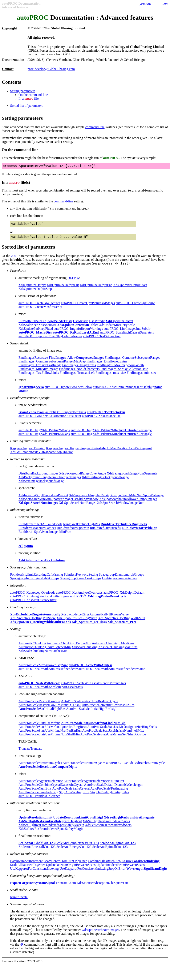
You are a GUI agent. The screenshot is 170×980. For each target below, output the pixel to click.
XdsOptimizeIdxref (120, 325)
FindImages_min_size (141, 376)
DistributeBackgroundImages (38, 477)
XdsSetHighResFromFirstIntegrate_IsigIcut (50, 825)
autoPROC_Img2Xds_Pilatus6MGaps (44, 438)
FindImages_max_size (111, 376)
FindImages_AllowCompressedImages (76, 361)
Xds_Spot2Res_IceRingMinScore (33, 622)
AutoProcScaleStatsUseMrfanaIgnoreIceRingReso (52, 730)
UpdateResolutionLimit (35, 821)
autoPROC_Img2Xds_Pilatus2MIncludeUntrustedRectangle (111, 434)
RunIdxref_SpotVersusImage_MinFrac (45, 535)
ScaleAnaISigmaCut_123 (118, 847)
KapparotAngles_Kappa (62, 452)
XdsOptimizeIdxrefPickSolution (42, 564)
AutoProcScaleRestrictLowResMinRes (108, 709)
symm (29, 550)
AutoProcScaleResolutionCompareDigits (48, 770)
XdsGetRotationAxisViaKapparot (129, 452)
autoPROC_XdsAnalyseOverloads (79, 596)
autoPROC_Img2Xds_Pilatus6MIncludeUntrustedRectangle (111, 438)
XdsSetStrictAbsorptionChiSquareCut (102, 887)
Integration (18, 589)
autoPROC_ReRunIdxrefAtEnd (76, 336)
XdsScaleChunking (85, 651)
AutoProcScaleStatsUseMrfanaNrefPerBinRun (50, 734)
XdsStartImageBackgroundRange (41, 485)
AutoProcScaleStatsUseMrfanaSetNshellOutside (113, 738)
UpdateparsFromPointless (119, 582)
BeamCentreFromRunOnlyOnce (65, 865)
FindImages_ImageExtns (79, 369)
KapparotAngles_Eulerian (28, 452)
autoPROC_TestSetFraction (102, 340)
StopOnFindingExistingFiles (110, 796)
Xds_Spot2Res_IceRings (89, 626)
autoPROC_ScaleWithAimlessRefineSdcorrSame (112, 673)
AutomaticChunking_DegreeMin (69, 647)
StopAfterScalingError (74, 796)
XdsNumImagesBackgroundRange (105, 481)
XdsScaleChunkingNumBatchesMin (43, 655)
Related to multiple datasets (29, 858)
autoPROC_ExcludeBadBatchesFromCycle (135, 767)
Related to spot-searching (27, 463)
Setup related (19, 347)
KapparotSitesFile (93, 452)
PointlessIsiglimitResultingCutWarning (37, 578)
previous (145, 3)
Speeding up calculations (27, 908)
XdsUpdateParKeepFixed (36, 332)
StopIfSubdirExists (59, 325)
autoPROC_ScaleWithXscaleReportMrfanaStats (94, 687)
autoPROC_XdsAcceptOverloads (33, 596)
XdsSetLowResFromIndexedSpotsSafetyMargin (51, 832)
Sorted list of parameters (27, 106)
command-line (64, 202)
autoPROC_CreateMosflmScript (40, 311)
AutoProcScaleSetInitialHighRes (42, 712)
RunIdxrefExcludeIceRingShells (124, 528)
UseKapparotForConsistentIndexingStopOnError (93, 872)
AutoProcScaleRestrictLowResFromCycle (90, 705)
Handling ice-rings (23, 611)
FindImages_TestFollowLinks (39, 376)
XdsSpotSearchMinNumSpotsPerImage (137, 499)
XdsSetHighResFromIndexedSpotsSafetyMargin (51, 829)
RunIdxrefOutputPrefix (106, 532)
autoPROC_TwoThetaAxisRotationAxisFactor (50, 420)
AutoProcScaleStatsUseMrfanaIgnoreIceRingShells (122, 730)
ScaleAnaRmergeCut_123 (74, 850)
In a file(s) (16, 183)
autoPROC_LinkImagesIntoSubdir (127, 332)
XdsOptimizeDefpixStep (35, 293)
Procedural (18, 274)
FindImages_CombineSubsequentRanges (132, 361)
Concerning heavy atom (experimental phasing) (42, 879)
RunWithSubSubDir (32, 325)
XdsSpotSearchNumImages (38, 506)
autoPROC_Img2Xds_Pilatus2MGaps (44, 434)
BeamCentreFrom (32, 416)
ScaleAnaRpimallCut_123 (110, 850)
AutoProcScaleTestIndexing (109, 792)
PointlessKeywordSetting (81, 578)
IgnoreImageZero (31, 391)
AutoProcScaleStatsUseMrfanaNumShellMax (113, 734)
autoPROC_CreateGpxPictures (39, 307)
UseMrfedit (97, 325)
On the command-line (33, 95)
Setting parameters (23, 91)
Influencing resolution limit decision (35, 807)
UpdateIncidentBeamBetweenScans (120, 869)
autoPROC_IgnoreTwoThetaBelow (68, 391)
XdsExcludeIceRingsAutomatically (35, 618)
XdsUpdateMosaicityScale (117, 329)
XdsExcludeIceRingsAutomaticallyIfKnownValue (95, 618)
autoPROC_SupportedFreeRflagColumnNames (50, 340)
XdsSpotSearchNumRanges (77, 506)
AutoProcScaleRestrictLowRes (39, 705)
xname (23, 394)
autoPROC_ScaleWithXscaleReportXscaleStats (51, 691)
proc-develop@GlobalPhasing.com (51, 69)
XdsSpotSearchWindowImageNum (121, 506)
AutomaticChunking (32, 647)
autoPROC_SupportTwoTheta (66, 416)
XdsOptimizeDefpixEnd (96, 289)
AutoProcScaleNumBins (35, 792)
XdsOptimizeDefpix (32, 289)
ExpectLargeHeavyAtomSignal (32, 887)
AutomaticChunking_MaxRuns (113, 647)
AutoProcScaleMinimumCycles (84, 767)
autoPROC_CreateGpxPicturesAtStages (88, 307)
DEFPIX (73, 282)
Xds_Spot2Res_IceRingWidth (77, 622)
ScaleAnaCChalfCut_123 (37, 847)
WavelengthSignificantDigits (147, 872)
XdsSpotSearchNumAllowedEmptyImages (128, 503)
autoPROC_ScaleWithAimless (91, 669)
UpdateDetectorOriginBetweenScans (71, 869)
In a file (29, 98)
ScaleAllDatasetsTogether (28, 869)
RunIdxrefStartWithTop (140, 532)
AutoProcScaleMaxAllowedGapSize (43, 669)
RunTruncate (19, 901)
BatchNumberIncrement (26, 865)
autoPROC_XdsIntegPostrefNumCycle (98, 600)
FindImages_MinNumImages (38, 373)
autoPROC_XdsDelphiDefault (124, 596)
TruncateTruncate (30, 752)
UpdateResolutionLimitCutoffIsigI (78, 821)
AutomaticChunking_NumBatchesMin (45, 651)
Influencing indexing (24, 514)
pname (157, 391)
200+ (14, 259)
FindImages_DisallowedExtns (107, 365)
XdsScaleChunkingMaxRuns (118, 651)
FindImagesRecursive (33, 361)
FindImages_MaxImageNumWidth (120, 369)
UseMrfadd (81, 325)
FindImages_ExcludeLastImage (40, 369)
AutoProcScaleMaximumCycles (40, 767)
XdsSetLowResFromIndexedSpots (108, 829)
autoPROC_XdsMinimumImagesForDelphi (122, 391)
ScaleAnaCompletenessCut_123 (77, 847)
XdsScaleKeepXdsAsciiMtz (37, 329)
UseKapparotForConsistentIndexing (34, 872)
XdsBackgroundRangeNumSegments (132, 477)
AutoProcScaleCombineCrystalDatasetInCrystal (51, 788)
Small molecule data (24, 894)
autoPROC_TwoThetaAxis (106, 416)
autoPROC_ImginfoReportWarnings (78, 332)
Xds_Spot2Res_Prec (122, 626)
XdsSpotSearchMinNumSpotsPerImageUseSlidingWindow (58, 503)
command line (95, 127)
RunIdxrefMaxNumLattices (37, 532)
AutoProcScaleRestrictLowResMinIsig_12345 (50, 709)
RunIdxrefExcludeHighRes (81, 528)
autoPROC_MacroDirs (35, 336)
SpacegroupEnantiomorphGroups (121, 578)
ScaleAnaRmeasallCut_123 (37, 850)
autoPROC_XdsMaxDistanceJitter (33, 604)
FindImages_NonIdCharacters (79, 373)
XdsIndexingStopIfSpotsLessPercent (43, 499)
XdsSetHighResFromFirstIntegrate (129, 821)
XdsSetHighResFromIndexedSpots (106, 825)
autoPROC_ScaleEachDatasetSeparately (127, 336)
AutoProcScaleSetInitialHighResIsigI (91, 712)
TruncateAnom (66, 887)
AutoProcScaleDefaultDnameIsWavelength (113, 788)
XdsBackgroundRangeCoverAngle (82, 477)
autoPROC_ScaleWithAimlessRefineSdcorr (48, 673)
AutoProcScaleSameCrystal (71, 792)
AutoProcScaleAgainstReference (41, 785)
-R (22, 948)
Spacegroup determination (28, 571)
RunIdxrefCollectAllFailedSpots (40, 528)
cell (21, 550)
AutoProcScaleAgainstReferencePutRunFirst (94, 785)
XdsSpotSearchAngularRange (89, 499)
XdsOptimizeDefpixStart (130, 289)
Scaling (15, 633)
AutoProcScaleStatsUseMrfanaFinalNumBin (93, 727)
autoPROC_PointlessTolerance (39, 800)
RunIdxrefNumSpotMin (73, 532)
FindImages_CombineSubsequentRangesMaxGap (52, 365)
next (165, 3)
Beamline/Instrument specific (30, 402)
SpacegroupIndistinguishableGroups (35, 582)
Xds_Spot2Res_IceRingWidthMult (122, 622)
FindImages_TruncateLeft (77, 376)
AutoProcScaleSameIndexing (38, 796)
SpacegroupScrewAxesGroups (81, 582)
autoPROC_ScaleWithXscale (39, 687)
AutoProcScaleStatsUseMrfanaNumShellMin (49, 738)
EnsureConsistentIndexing (140, 865)
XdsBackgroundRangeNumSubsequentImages (50, 481)
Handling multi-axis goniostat (30, 445)
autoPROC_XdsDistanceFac (101, 420)
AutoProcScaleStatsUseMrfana (39, 727)
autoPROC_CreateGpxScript (135, 307)
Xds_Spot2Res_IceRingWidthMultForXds (41, 626)
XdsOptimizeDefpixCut (63, 289)
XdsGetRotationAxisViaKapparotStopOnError (42, 456)
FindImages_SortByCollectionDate (124, 373)
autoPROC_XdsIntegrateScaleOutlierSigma (40, 600)
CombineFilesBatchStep (104, 865)
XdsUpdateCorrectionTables (78, 329)
